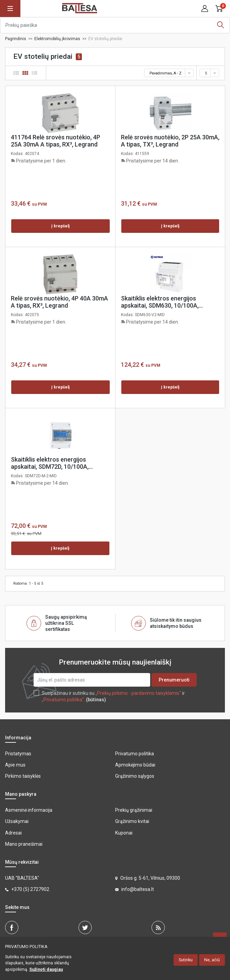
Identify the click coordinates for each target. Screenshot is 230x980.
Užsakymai (17, 821)
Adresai (13, 833)
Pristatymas (18, 754)
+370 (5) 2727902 (30, 889)
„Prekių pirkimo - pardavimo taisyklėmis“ (138, 693)
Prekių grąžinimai (134, 810)
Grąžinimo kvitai (132, 821)
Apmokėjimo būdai (135, 765)
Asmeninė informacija (29, 810)
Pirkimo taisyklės (23, 776)
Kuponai (124, 833)
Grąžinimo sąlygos (135, 776)
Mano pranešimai (24, 844)
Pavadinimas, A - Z (171, 73)
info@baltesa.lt (138, 889)
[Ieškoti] (115, 25)
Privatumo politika (135, 754)
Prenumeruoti (174, 680)
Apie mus (15, 765)
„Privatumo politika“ (63, 700)
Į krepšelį (60, 226)
